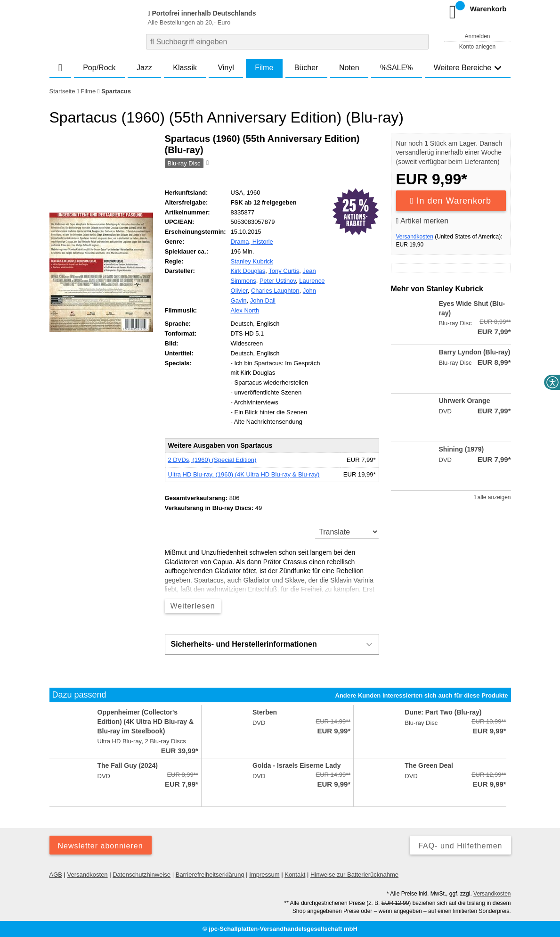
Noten (349, 68)
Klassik (185, 68)
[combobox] (287, 42)
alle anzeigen (492, 497)
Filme (264, 68)
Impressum (264, 875)
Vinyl (226, 68)
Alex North (245, 310)
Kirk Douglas (248, 271)
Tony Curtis (284, 271)
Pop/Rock (99, 68)
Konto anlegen (477, 47)
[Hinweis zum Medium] (207, 164)
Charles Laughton (275, 291)
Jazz (144, 68)
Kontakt (295, 875)
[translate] (347, 532)
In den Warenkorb (451, 201)
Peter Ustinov (278, 281)
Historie (263, 242)
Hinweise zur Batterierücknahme (354, 875)
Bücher (306, 68)
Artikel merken (422, 221)
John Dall (263, 300)
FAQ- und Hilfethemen (460, 846)
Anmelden (477, 36)
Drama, (242, 242)
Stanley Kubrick (252, 261)
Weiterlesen (193, 606)
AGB (56, 875)
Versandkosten (415, 237)
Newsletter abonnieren (101, 846)
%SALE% (396, 68)
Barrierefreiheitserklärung (210, 875)
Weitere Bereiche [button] (468, 68)
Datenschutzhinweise (142, 875)
